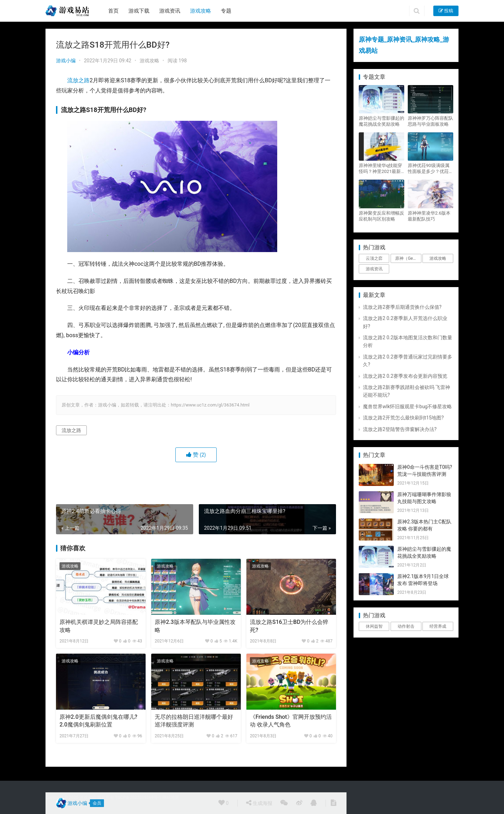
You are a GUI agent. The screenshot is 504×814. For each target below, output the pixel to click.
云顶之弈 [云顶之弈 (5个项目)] (374, 258)
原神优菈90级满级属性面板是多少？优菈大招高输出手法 (430, 169)
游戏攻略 (201, 11)
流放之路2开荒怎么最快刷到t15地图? (403, 418)
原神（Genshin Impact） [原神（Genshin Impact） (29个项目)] (408, 258)
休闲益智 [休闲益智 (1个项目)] (374, 626)
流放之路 (78, 80)
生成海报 (259, 803)
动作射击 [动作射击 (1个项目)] (406, 626)
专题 (226, 11)
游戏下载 (139, 11)
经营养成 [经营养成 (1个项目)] (438, 626)
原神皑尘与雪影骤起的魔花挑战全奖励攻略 (381, 121)
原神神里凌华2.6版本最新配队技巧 (429, 216)
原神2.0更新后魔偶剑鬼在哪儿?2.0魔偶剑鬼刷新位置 (98, 721)
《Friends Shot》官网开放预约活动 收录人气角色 (291, 721)
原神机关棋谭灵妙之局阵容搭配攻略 (99, 626)
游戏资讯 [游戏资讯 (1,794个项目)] (374, 269)
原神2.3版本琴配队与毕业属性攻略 (195, 626)
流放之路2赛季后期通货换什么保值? (402, 307)
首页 (113, 11)
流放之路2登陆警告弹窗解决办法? (400, 429)
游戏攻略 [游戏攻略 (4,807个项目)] (438, 258)
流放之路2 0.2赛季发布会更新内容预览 (405, 376)
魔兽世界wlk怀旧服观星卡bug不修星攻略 (407, 406)
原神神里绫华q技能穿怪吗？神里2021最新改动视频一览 (380, 169)
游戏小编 (66, 61)
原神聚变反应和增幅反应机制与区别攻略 (381, 216)
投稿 (446, 11)
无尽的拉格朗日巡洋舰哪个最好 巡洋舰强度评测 (194, 721)
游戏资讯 (170, 11)
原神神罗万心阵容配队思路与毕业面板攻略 (430, 121)
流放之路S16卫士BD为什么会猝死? (289, 626)
